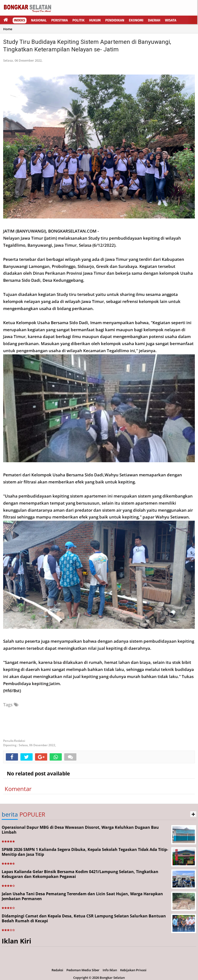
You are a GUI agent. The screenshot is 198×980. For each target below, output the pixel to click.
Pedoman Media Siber (83, 970)
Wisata (171, 20)
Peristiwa (60, 20)
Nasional (39, 20)
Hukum (95, 20)
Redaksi (57, 970)
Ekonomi (136, 20)
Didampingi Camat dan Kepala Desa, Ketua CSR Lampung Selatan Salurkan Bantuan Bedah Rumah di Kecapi (84, 919)
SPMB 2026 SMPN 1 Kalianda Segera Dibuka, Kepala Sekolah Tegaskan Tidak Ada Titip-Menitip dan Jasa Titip (85, 852)
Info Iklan (110, 970)
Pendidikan (115, 20)
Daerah (154, 20)
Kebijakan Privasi (133, 970)
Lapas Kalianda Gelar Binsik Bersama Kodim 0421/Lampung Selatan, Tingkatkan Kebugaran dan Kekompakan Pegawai (80, 874)
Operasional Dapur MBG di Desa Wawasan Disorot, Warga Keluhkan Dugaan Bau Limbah (80, 830)
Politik (79, 20)
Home (8, 29)
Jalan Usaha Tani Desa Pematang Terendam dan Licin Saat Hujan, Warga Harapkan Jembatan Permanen (82, 896)
